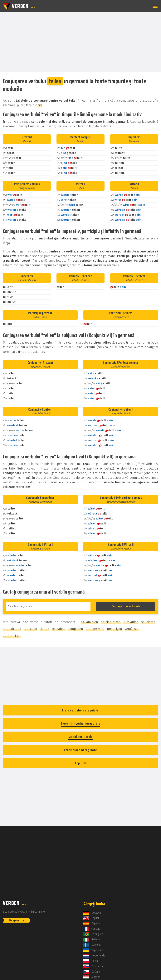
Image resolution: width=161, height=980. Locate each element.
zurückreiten (12, 636)
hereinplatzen (111, 622)
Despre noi (17, 920)
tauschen (30, 629)
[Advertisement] (80, 41)
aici (40, 105)
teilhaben (59, 629)
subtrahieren (12, 629)
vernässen (132, 629)
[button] (154, 6)
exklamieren (89, 622)
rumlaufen (131, 622)
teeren (44, 629)
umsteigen (115, 629)
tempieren (76, 629)
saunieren (148, 622)
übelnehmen (95, 629)
